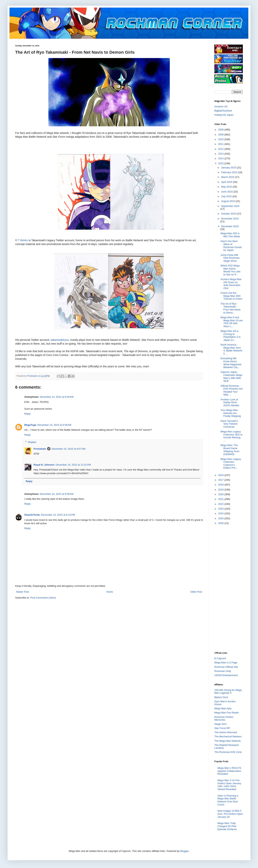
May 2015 (227, 187)
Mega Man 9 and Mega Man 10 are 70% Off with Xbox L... (232, 322)
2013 (221, 154)
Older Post (196, 592)
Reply (27, 414)
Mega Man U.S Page (226, 663)
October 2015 (229, 214)
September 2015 (230, 206)
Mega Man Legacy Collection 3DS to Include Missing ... (231, 436)
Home (110, 592)
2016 (221, 475)
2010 (221, 139)
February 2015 (230, 172)
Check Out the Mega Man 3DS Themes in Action (231, 296)
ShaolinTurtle (32, 515)
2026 (221, 523)
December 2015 (230, 226)
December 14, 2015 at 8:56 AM (54, 425)
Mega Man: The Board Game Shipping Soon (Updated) (230, 450)
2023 (221, 509)
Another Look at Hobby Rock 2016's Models (230, 402)
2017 (221, 480)
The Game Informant (226, 732)
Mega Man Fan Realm (227, 713)
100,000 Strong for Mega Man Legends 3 (228, 692)
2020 (221, 494)
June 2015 (227, 192)
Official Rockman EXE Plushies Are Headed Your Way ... (232, 390)
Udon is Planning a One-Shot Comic (228, 800)
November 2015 (230, 219)
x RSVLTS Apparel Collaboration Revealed (229, 771)
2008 (221, 130)
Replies (32, 442)
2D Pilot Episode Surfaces (227, 826)
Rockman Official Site (226, 667)
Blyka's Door (221, 697)
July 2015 (227, 196)
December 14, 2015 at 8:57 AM (68, 449)
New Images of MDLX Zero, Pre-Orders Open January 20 (230, 814)
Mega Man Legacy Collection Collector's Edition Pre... (231, 463)
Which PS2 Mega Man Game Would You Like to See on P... (230, 270)
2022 (221, 504)
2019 (221, 490)
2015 (221, 163)
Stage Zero (220, 724)
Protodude (40, 449)
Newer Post (22, 592)
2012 (221, 149)
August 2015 (229, 201)
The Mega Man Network (228, 741)
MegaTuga (30, 425)
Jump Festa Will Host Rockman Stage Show (230, 258)
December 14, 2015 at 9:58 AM (57, 494)
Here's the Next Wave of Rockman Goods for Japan (231, 246)
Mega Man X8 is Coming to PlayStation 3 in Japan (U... (230, 335)
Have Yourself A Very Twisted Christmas (229, 424)
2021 (221, 499)
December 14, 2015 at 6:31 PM (58, 515)
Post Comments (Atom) (43, 598)
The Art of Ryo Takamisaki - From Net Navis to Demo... (230, 308)
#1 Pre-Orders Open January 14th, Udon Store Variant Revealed (229, 785)
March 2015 (228, 177)
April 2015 (227, 182)
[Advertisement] (229, 588)
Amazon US (221, 106)
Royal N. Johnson (44, 465)
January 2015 (229, 168)
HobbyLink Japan (224, 115)
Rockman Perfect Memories (224, 718)
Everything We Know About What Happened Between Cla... (231, 363)
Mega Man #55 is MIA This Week (230, 235)
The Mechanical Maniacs (228, 736)
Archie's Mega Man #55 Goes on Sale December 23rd (231, 284)
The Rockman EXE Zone (228, 752)
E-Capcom (220, 658)
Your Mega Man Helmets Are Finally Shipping (231, 413)
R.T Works (22, 240)
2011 (221, 144)
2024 (221, 513)
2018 (221, 485)
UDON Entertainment (226, 675)
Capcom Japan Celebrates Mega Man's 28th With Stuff (231, 376)
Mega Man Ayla (223, 708)
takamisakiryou (60, 340)
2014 (221, 158)
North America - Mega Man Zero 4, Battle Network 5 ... (231, 349)
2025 (221, 518)
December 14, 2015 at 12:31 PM (73, 465)
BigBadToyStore (223, 111)
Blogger (184, 851)
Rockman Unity (223, 671)
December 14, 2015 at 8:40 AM (57, 397)
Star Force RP (222, 728)
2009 (221, 135)
